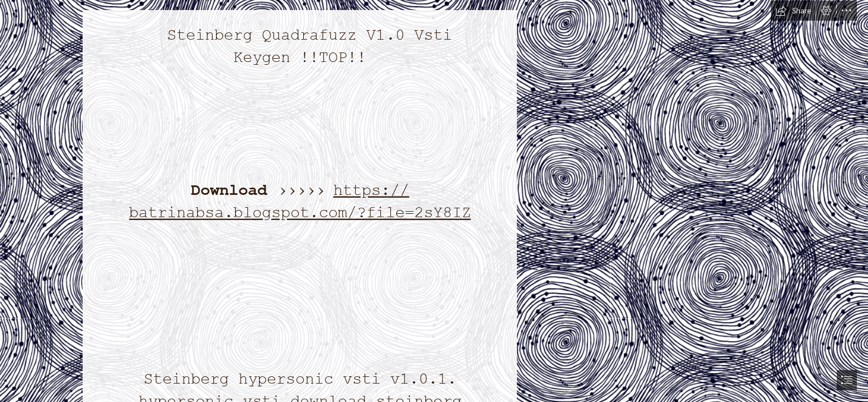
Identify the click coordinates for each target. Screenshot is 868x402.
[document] (434, 201)
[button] (793, 11)
